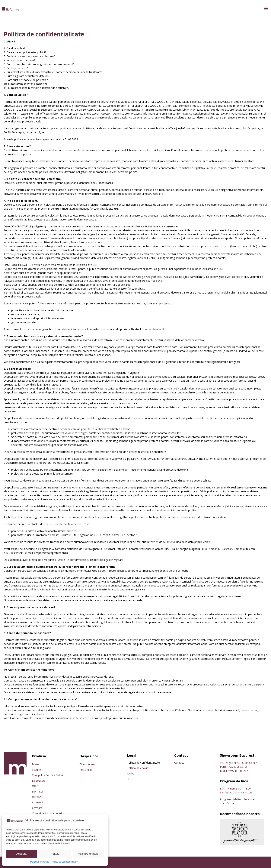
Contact (179, 763)
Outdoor (37, 797)
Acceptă (21, 854)
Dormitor (38, 791)
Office (36, 786)
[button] (266, 9)
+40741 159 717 (238, 771)
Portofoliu (86, 770)
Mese (35, 764)
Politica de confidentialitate (64, 862)
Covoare (37, 808)
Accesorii (37, 802)
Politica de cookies (40, 862)
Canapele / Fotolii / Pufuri (47, 775)
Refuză (55, 854)
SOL (129, 779)
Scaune (36, 770)
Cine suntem (87, 764)
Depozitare (39, 781)
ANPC (130, 773)
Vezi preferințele (88, 854)
